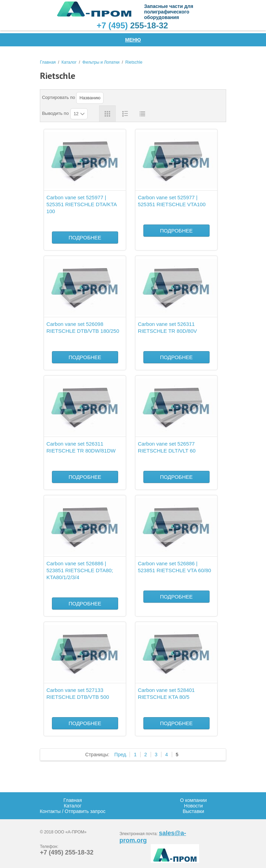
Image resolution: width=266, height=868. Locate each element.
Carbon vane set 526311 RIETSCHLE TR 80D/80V (167, 327)
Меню (133, 40)
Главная (48, 62)
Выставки (193, 811)
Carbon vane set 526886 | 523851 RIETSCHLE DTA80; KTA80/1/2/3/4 (80, 570)
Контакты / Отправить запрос (73, 811)
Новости (193, 806)
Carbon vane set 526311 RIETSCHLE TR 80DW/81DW (81, 447)
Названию (90, 98)
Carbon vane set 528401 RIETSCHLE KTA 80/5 (166, 693)
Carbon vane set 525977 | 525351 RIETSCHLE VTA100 (172, 201)
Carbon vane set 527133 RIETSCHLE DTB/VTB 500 (78, 693)
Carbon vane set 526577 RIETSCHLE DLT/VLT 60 (167, 447)
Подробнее (85, 237)
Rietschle (134, 62)
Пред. (121, 755)
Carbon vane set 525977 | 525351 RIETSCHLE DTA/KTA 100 (82, 204)
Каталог (69, 62)
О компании (193, 800)
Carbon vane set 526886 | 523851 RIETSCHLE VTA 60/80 (175, 567)
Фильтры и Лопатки (101, 62)
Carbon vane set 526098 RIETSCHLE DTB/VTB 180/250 (83, 327)
